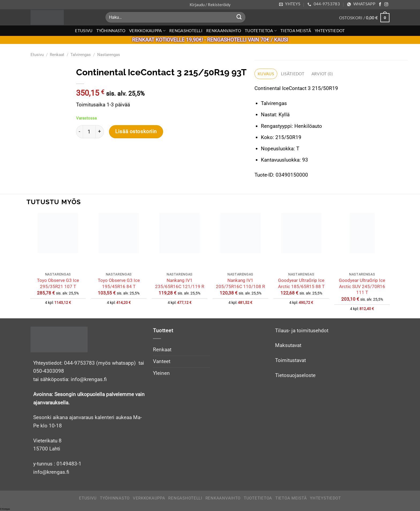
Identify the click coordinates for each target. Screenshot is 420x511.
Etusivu (84, 31)
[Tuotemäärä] (89, 132)
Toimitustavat (290, 360)
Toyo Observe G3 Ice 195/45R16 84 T (119, 283)
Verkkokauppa (147, 31)
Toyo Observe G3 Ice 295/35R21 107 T (58, 283)
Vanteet (162, 361)
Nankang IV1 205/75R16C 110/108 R (240, 283)
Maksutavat (288, 346)
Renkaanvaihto (224, 31)
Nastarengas (109, 55)
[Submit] (239, 17)
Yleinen (161, 373)
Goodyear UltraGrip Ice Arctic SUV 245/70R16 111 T (362, 286)
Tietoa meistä (296, 31)
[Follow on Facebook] (380, 5)
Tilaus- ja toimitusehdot (302, 331)
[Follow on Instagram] (386, 5)
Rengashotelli (186, 31)
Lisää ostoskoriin (136, 132)
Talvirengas (81, 55)
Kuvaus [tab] (266, 74)
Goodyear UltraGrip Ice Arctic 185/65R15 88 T (301, 283)
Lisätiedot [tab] (293, 74)
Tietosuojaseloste (295, 375)
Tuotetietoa (261, 31)
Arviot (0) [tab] (322, 74)
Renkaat (57, 55)
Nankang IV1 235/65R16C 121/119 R (180, 283)
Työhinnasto (111, 31)
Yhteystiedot (330, 31)
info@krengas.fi (51, 472)
